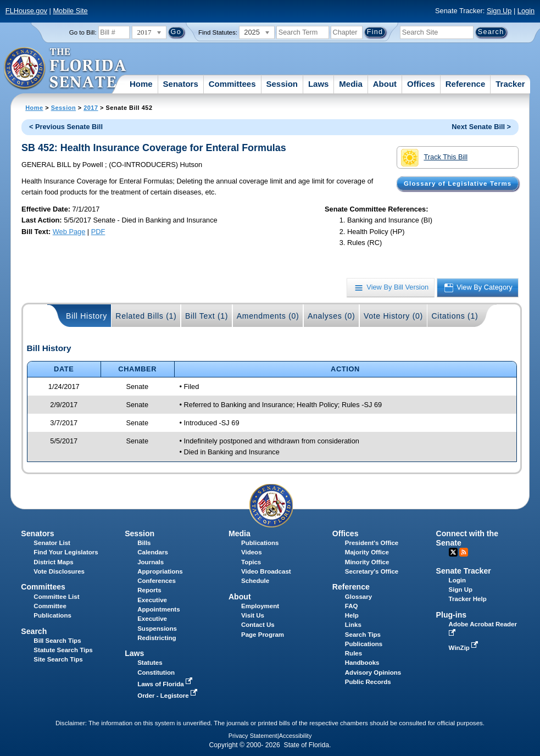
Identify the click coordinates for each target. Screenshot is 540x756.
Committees (232, 84)
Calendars (153, 552)
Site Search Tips (58, 659)
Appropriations (160, 571)
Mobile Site (70, 11)
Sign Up (499, 11)
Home (141, 84)
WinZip (464, 648)
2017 (91, 108)
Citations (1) (455, 316)
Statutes (150, 663)
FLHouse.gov (26, 11)
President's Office (372, 543)
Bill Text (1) (207, 316)
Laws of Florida (166, 684)
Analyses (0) (332, 316)
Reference (466, 84)
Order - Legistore (168, 696)
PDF (98, 232)
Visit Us (253, 615)
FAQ (352, 606)
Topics (251, 562)
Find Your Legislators (66, 552)
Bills (144, 543)
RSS (464, 552)
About (385, 84)
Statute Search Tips (63, 650)
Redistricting (157, 638)
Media (351, 84)
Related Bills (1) (146, 316)
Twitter (453, 552)
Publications (260, 543)
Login (526, 11)
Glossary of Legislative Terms (458, 184)
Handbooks (362, 663)
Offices (421, 84)
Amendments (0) (268, 316)
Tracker (510, 84)
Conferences (157, 581)
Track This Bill (434, 158)
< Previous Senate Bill (66, 127)
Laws (319, 84)
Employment (260, 606)
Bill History (87, 316)
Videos (252, 552)
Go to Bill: (83, 32)
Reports (149, 590)
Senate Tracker (464, 571)
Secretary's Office (372, 571)
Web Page (69, 232)
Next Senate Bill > (481, 127)
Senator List (52, 543)
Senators (181, 84)
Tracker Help (468, 599)
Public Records (368, 682)
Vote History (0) (393, 316)
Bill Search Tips (57, 641)
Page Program (263, 635)
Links (353, 625)
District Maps (53, 562)
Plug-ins (452, 615)
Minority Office (367, 562)
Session (282, 84)
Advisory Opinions (373, 672)
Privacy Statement (253, 736)
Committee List (56, 597)
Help (352, 615)
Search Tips (363, 635)
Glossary (358, 597)
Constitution (156, 672)
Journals (151, 562)
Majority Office (367, 552)
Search (34, 631)
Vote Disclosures (59, 571)
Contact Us (258, 625)
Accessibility (296, 736)
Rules (353, 653)
